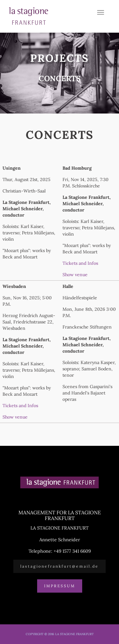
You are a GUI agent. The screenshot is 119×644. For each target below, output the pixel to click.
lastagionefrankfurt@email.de (60, 566)
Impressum (60, 586)
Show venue (75, 275)
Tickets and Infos (80, 263)
